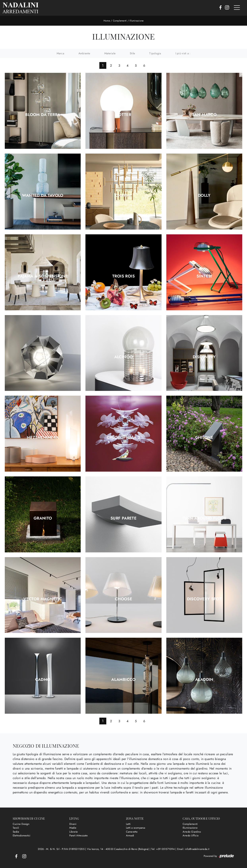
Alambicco (123, 680)
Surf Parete (123, 518)
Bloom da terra (43, 115)
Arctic (43, 357)
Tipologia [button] (155, 53)
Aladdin (204, 680)
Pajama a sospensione (43, 276)
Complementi (120, 21)
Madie (73, 828)
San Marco (204, 115)
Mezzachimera (43, 438)
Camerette (132, 832)
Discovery (204, 357)
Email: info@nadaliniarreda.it (193, 849)
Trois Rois (123, 276)
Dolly (204, 196)
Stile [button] (132, 53)
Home (107, 21)
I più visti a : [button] (183, 53)
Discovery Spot (204, 599)
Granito (43, 518)
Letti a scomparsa (136, 828)
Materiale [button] (110, 53)
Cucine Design (21, 824)
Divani (73, 824)
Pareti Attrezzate (78, 835)
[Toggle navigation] (237, 8)
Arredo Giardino (192, 832)
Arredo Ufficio (191, 835)
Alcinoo (124, 357)
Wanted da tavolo (43, 196)
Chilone (204, 438)
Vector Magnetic (43, 599)
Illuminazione (137, 21)
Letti (128, 824)
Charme (123, 196)
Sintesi (204, 276)
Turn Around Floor (204, 518)
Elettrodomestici (22, 835)
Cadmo (43, 680)
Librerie (74, 832)
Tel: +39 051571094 (163, 849)
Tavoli (16, 828)
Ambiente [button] (84, 53)
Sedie (16, 832)
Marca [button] (60, 53)
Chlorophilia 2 (124, 438)
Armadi (130, 835)
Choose (123, 599)
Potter (123, 115)
